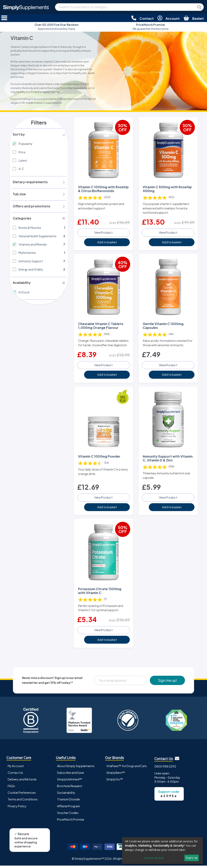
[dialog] (163, 851)
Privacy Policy (17, 808)
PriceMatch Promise (71, 822)
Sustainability (66, 795)
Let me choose (154, 858)
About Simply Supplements (76, 768)
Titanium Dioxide (68, 802)
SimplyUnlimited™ (70, 782)
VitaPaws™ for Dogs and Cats (127, 768)
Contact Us (15, 775)
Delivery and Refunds (22, 782)
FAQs (11, 788)
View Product (103, 232)
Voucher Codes (68, 815)
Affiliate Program (69, 808)
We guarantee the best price (150, 27)
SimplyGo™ (115, 782)
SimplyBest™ (116, 775)
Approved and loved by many (57, 27)
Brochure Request (70, 788)
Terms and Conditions (23, 802)
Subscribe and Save (70, 775)
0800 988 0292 (165, 769)
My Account (16, 768)
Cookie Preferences (22, 795)
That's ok (191, 858)
